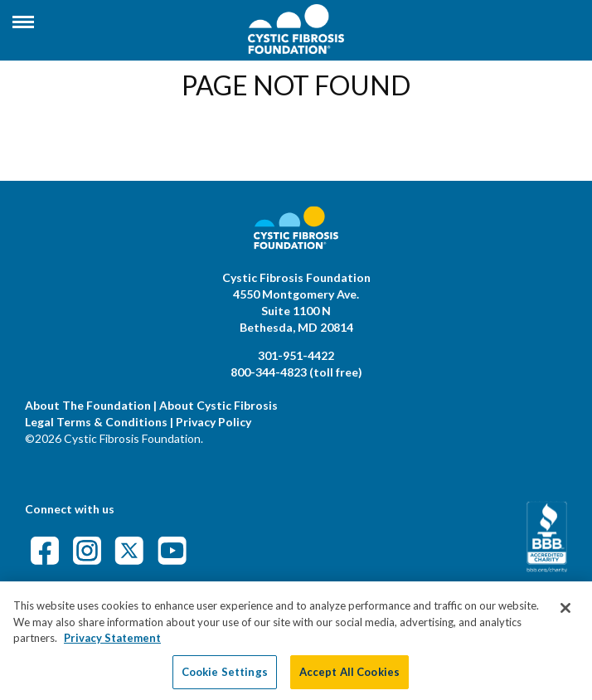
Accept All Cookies (349, 679)
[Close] (565, 616)
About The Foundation (88, 405)
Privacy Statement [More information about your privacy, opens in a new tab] (112, 646)
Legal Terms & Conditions (96, 422)
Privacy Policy (214, 422)
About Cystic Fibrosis (218, 405)
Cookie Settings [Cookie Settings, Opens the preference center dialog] (225, 679)
